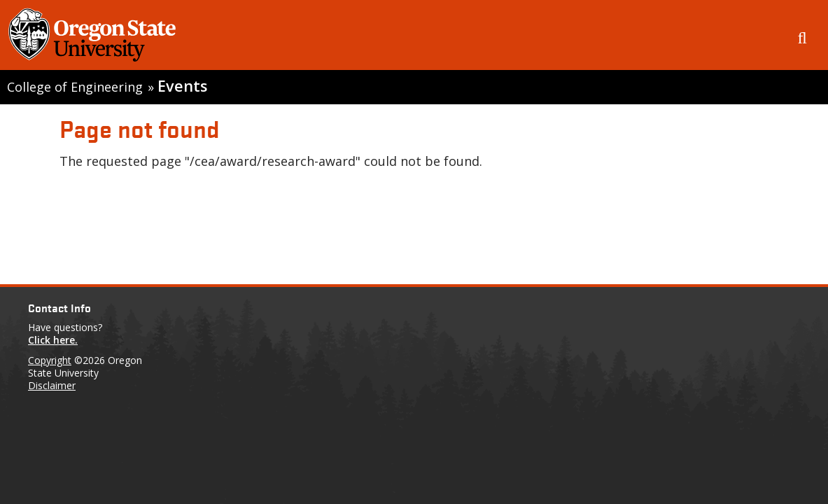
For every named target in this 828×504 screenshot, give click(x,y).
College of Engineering (75, 87)
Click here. (53, 340)
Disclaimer (52, 385)
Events (182, 86)
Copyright (50, 360)
